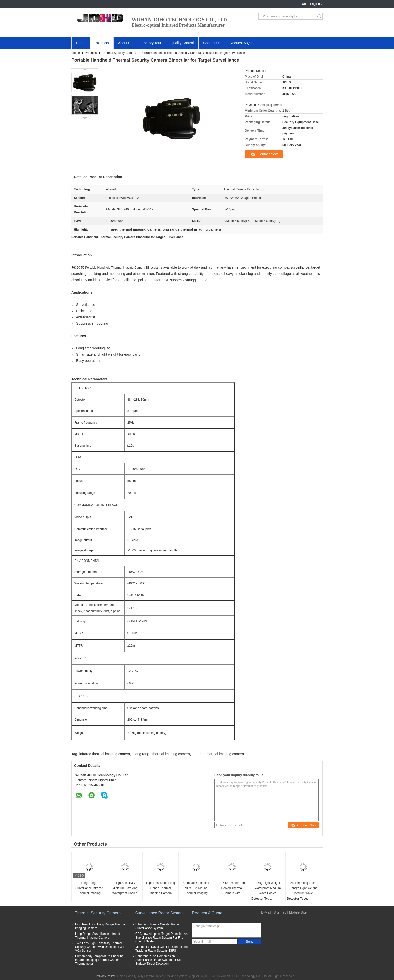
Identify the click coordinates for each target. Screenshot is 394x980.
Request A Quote (243, 43)
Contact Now (268, 154)
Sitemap (280, 912)
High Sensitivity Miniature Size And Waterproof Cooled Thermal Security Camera (125, 888)
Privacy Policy (105, 976)
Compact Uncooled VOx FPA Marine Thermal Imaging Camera (196, 888)
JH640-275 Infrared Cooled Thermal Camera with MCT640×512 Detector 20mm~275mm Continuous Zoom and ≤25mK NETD (232, 888)
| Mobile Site (297, 912)
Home (81, 43)
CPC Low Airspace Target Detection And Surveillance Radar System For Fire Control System (162, 938)
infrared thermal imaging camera (105, 754)
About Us (125, 43)
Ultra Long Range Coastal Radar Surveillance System (157, 926)
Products (102, 43)
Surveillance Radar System (159, 913)
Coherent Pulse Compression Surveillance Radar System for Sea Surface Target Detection (159, 960)
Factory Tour (152, 43)
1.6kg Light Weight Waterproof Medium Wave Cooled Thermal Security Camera (268, 888)
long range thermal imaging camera (162, 754)
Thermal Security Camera (119, 53)
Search (319, 16)
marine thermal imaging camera (219, 754)
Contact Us (212, 43)
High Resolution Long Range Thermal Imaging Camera (161, 888)
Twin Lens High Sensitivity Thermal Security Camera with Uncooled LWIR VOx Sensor (100, 947)
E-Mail (266, 912)
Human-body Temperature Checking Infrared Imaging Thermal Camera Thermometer (99, 960)
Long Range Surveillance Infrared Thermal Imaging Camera (89, 888)
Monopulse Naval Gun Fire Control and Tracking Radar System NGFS (162, 949)
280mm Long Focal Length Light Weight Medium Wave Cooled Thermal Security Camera (303, 888)
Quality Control (182, 43)
